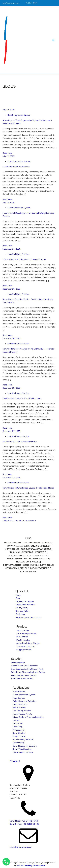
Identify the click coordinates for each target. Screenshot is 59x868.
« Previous (7, 521)
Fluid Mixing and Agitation (24, 701)
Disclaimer (20, 614)
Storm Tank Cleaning (22, 749)
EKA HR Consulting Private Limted (31, 866)
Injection (16, 720)
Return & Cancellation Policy (28, 617)
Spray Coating (19, 733)
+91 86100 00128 (31, 3)
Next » (33, 521)
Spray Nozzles (23, 630)
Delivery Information (25, 601)
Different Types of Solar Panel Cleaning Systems (24, 259)
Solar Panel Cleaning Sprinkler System (28, 672)
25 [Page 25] (26, 521)
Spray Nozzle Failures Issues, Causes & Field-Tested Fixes (28, 488)
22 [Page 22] (17, 521)
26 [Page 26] (28, 521)
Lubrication (17, 723)
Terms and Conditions (25, 605)
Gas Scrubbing (19, 707)
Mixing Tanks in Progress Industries (28, 717)
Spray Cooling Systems (23, 739)
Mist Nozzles (22, 637)
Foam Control (19, 698)
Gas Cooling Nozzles (22, 711)
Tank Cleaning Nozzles (23, 752)
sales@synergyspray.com (11, 3)
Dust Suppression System (19, 115)
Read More (7, 153)
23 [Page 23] (20, 521)
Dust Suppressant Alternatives (16, 167)
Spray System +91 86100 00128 (24, 824)
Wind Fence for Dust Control (24, 675)
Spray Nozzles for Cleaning (25, 746)
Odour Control (19, 736)
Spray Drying (18, 743)
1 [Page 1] (13, 521)
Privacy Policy (22, 608)
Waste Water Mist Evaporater (24, 666)
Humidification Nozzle (22, 714)
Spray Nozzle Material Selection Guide (20, 442)
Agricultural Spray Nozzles (28, 643)
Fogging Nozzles (24, 650)
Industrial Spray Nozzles (18, 254)
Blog (18, 598)
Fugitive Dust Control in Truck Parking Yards (22, 398)
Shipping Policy (22, 611)
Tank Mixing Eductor (25, 646)
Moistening (17, 727)
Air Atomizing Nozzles (26, 634)
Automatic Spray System (22, 679)
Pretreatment (18, 730)
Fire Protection (19, 692)
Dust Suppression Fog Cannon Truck (27, 669)
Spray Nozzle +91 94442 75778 (24, 821)
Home (18, 595)
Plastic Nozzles (23, 640)
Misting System (18, 663)
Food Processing (20, 704)
